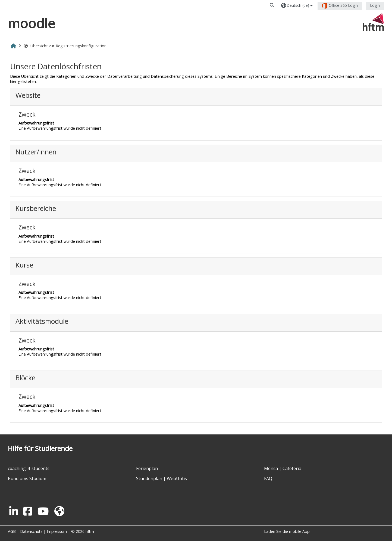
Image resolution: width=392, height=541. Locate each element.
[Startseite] (373, 22)
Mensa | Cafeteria (283, 468)
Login (375, 5)
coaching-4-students (29, 468)
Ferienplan (147, 468)
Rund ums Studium (27, 478)
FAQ (268, 478)
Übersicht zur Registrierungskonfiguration (65, 46)
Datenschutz (31, 531)
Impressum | (59, 531)
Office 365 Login (340, 6)
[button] (272, 5)
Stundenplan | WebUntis (161, 478)
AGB (12, 531)
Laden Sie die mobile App (287, 531)
